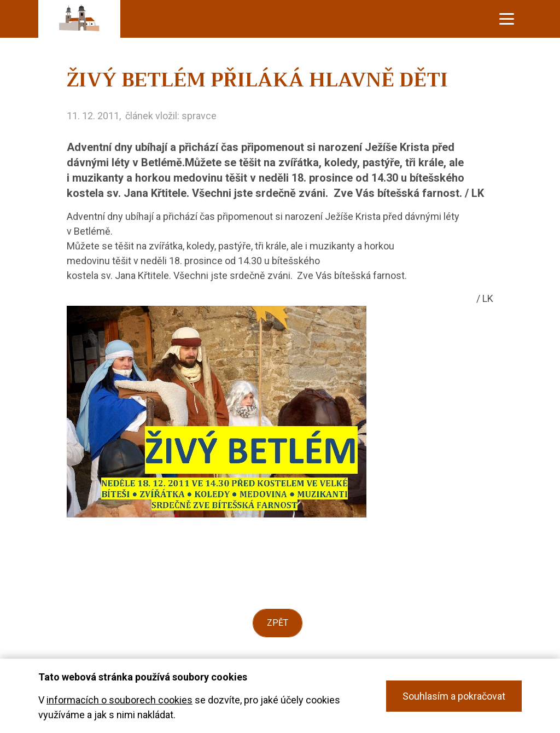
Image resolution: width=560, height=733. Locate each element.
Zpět (278, 623)
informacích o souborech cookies (119, 700)
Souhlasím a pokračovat (454, 696)
